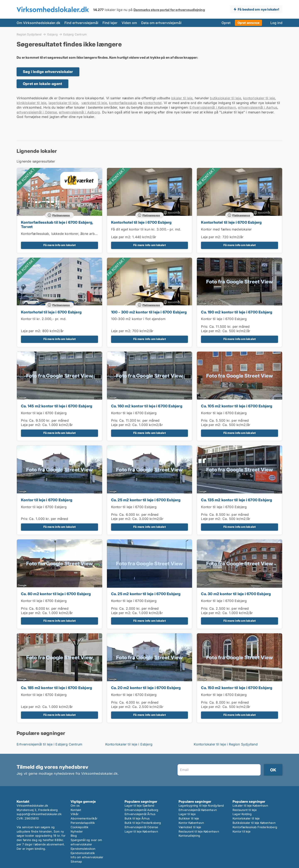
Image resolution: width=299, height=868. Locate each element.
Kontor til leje (241, 831)
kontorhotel (152, 103)
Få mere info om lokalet (60, 245)
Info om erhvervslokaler (87, 857)
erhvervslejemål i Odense (37, 112)
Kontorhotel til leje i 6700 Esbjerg (141, 222)
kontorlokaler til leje (259, 98)
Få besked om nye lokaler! (258, 9)
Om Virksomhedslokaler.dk (38, 23)
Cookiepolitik (80, 827)
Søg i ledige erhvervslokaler (48, 72)
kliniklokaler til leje (31, 103)
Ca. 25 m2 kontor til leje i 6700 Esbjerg (146, 500)
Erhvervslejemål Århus (140, 814)
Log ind (276, 23)
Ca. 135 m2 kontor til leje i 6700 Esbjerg (237, 500)
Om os (75, 805)
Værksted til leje (190, 827)
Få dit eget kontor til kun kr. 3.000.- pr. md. (146, 229)
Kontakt (76, 810)
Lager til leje (187, 814)
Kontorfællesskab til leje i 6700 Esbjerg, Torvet (57, 225)
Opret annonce (249, 23)
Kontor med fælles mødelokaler (226, 229)
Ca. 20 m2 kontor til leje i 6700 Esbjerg (146, 688)
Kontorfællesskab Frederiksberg (255, 827)
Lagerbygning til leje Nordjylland (201, 805)
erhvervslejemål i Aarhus (258, 107)
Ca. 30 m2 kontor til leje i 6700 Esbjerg (236, 594)
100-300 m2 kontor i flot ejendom (138, 319)
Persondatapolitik (83, 823)
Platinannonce (61, 215)
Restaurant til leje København (199, 831)
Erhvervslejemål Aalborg (142, 810)
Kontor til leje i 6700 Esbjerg (224, 319)
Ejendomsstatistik (83, 853)
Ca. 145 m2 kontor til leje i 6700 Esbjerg (57, 406)
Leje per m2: (121, 237)
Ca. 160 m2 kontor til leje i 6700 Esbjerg (147, 406)
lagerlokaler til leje (63, 103)
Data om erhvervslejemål (161, 23)
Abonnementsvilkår (84, 818)
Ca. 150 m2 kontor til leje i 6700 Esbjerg (237, 688)
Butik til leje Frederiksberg (143, 823)
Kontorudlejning (189, 836)
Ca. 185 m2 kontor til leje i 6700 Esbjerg (56, 688)
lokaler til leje (182, 98)
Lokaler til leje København (250, 805)
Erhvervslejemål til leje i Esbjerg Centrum (49, 744)
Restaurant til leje (245, 810)
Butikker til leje (189, 818)
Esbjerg (53, 34)
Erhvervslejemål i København (213, 107)
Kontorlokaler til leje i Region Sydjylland (226, 744)
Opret (226, 23)
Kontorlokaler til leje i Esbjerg (129, 744)
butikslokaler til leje (225, 98)
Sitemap (76, 861)
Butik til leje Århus (137, 818)
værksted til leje (94, 103)
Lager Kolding (242, 814)
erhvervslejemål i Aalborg (79, 112)
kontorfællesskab (123, 103)
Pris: (205, 327)
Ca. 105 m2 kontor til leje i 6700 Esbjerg (237, 406)
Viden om (129, 23)
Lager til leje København (141, 831)
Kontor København (191, 823)
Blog (74, 836)
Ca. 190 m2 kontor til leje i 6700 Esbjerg (237, 312)
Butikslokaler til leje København (254, 823)
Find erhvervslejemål (81, 23)
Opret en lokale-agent (42, 84)
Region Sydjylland (29, 34)
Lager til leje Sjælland (140, 805)
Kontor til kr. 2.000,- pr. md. (44, 319)
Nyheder (77, 831)
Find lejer (110, 23)
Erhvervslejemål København (198, 810)
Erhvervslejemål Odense (141, 827)
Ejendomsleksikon (83, 849)
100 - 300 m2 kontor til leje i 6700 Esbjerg (149, 312)
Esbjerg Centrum (75, 34)
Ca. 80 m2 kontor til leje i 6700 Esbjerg (56, 594)
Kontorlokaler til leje (246, 818)
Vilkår (75, 814)
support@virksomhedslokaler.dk (39, 814)
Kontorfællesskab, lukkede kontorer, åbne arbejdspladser (67, 234)
